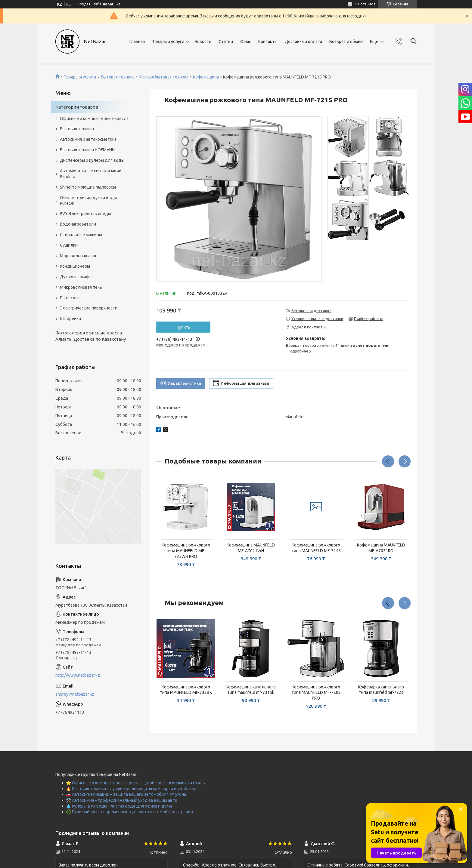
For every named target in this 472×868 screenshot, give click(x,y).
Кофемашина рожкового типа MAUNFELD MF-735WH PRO (186, 551)
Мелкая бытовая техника (164, 77)
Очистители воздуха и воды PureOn (88, 200)
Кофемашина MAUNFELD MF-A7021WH (251, 548)
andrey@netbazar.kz (75, 694)
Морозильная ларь (79, 256)
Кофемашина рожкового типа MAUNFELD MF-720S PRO (316, 693)
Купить (183, 327)
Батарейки (70, 319)
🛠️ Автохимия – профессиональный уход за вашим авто (122, 800)
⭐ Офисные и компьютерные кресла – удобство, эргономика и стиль (135, 783)
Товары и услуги (168, 42)
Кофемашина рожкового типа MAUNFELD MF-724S (316, 548)
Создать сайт (90, 4)
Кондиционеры (75, 266)
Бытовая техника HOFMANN (87, 150)
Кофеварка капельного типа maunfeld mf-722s (381, 690)
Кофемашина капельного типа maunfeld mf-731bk (251, 690)
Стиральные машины (81, 235)
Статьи (226, 42)
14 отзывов (365, 4)
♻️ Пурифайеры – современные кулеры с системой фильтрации (129, 812)
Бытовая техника (118, 77)
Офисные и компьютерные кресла (94, 119)
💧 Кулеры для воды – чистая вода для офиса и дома (119, 806)
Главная (137, 42)
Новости (203, 42)
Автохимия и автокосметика (88, 139)
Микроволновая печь (81, 287)
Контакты (268, 42)
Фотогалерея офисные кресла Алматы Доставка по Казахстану (91, 336)
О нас (246, 42)
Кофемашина (206, 77)
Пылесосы (70, 298)
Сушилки (69, 245)
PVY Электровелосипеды (85, 214)
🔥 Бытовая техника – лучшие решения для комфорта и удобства (131, 789)
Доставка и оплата (303, 42)
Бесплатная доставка (311, 311)
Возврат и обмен (346, 42)
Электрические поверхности (89, 308)
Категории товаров (77, 107)
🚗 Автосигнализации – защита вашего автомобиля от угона (126, 794)
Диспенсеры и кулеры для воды (92, 160)
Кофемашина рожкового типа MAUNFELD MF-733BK (186, 690)
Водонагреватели (78, 224)
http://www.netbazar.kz (78, 675)
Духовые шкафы (76, 277)
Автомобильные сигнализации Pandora (91, 174)
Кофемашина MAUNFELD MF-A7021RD (381, 548)
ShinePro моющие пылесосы (88, 187)
